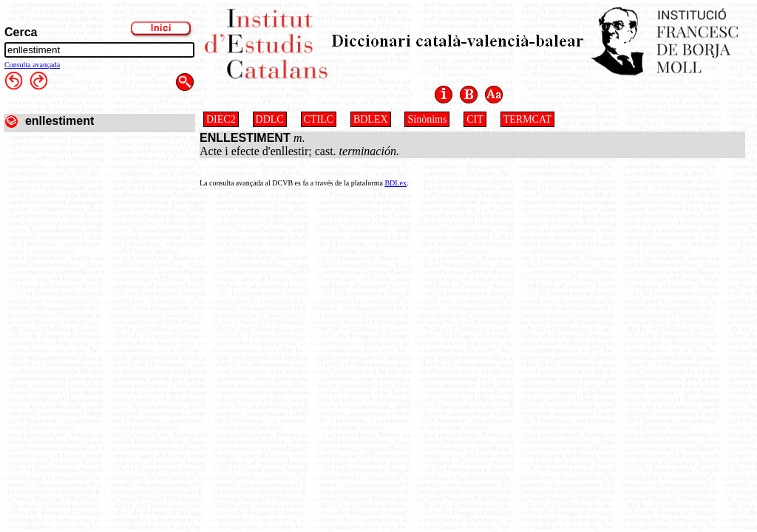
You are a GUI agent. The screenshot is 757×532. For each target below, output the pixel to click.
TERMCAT (527, 119)
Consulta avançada (32, 65)
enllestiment (60, 121)
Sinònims (427, 119)
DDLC (270, 119)
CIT (475, 119)
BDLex (395, 183)
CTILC (319, 119)
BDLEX (371, 119)
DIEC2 (221, 119)
